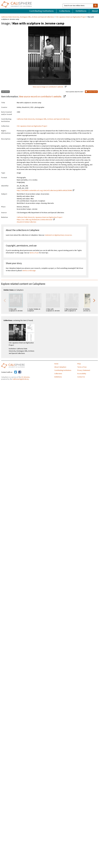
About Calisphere (60, 367)
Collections (65, 11)
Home (56, 364)
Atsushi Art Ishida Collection (26, 222)
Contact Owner (91, 92)
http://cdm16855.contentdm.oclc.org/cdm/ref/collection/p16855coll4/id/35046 (44, 191)
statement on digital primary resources (58, 235)
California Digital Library (21, 379)
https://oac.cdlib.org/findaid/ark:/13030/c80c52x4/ (35, 220)
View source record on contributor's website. (41, 97)
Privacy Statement (84, 370)
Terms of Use (82, 367)
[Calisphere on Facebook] (20, 372)
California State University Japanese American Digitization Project (40, 217)
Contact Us (81, 377)
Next (94, 300)
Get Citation (5, 92)
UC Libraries (25, 377)
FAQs (79, 364)
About (95, 11)
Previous (5, 300)
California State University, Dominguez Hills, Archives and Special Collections (28, 17)
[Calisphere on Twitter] (16, 372)
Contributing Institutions (41, 11)
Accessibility (82, 374)
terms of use (34, 253)
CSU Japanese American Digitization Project (71, 17)
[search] (95, 6)
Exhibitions (81, 11)
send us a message (29, 271)
